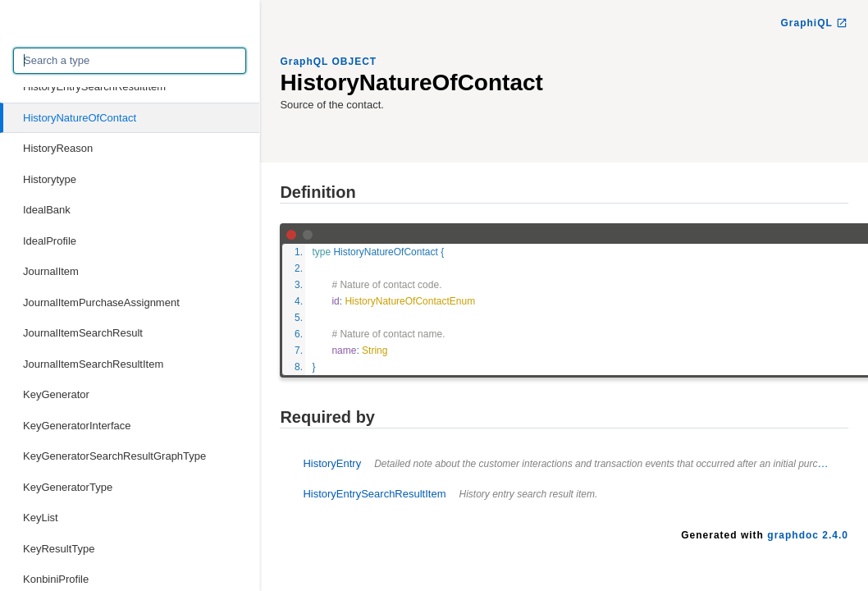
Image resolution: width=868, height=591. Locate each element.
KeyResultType (59, 549)
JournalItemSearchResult (83, 333)
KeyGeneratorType (68, 487)
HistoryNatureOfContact (80, 118)
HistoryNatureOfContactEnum (410, 301)
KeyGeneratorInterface (77, 426)
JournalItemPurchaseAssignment (101, 302)
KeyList (41, 518)
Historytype (50, 179)
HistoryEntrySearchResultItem (94, 87)
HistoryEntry (572, 463)
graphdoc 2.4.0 (808, 535)
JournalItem (51, 271)
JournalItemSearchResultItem (93, 364)
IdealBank (47, 210)
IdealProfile (50, 241)
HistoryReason (58, 148)
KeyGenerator (56, 394)
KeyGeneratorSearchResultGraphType (114, 456)
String (375, 350)
